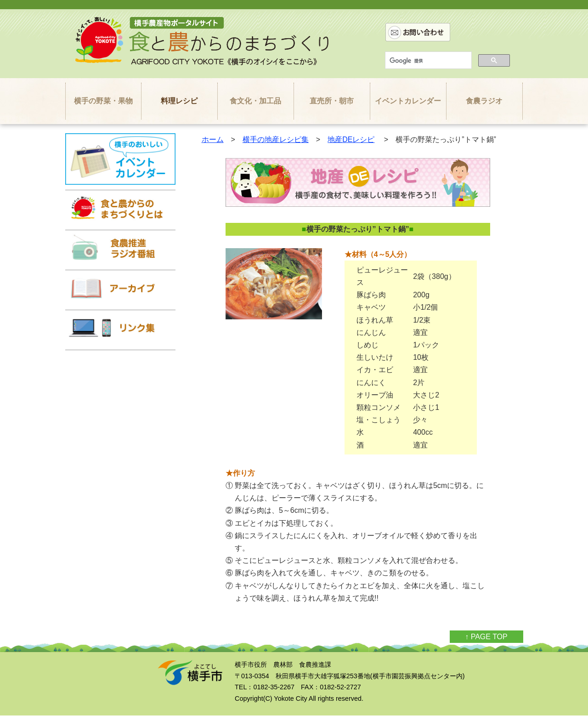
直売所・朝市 (332, 101)
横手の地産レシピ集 (276, 139)
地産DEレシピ (351, 139)
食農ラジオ (484, 101)
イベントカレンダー (408, 101)
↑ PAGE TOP (486, 637)
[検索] (427, 61)
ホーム (213, 139)
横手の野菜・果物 (103, 101)
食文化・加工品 (255, 101)
